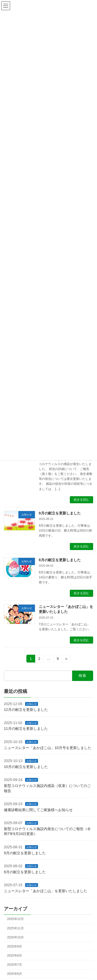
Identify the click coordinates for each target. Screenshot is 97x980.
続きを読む (81, 500)
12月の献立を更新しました (26, 710)
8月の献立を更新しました (60, 560)
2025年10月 (15, 937)
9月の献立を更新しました (60, 513)
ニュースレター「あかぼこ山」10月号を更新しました (48, 748)
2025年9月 (14, 946)
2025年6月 (14, 974)
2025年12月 (15, 919)
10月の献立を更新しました (26, 767)
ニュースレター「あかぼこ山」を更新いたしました (46, 891)
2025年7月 (14, 965)
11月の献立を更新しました (26, 729)
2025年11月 (15, 928)
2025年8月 (14, 956)
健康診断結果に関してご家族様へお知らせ (38, 810)
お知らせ (32, 704)
